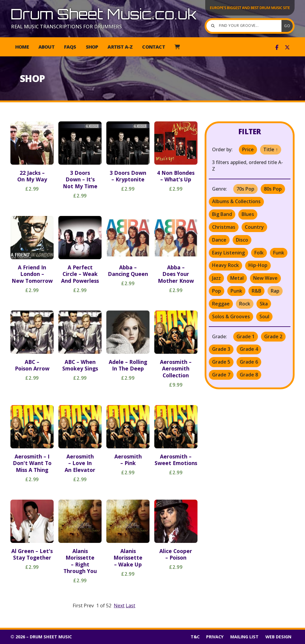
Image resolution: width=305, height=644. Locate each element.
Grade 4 (249, 349)
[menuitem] (177, 47)
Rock (245, 304)
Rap (275, 291)
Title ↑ (271, 149)
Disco (242, 240)
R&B (256, 291)
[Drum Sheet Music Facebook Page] (277, 47)
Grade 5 (221, 362)
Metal (237, 278)
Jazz (216, 278)
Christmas (224, 227)
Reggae (221, 304)
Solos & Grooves (231, 316)
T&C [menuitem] (195, 637)
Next (119, 606)
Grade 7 (221, 375)
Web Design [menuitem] (278, 637)
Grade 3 (221, 349)
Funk (279, 253)
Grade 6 (249, 362)
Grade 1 (246, 336)
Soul (264, 316)
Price (248, 149)
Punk (236, 291)
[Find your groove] (245, 26)
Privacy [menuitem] (215, 637)
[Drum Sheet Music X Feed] (287, 47)
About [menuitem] (46, 47)
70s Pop (245, 189)
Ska (264, 304)
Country (254, 227)
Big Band (222, 214)
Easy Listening (228, 253)
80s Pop (273, 189)
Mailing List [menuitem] (244, 637)
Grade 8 (249, 375)
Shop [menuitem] (92, 47)
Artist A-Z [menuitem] (120, 47)
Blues (248, 214)
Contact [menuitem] (153, 47)
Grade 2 (273, 336)
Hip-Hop (258, 265)
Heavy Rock (225, 265)
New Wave (265, 278)
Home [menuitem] (22, 47)
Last (130, 606)
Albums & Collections (236, 201)
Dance (219, 240)
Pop (217, 291)
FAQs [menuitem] (70, 47)
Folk (259, 253)
